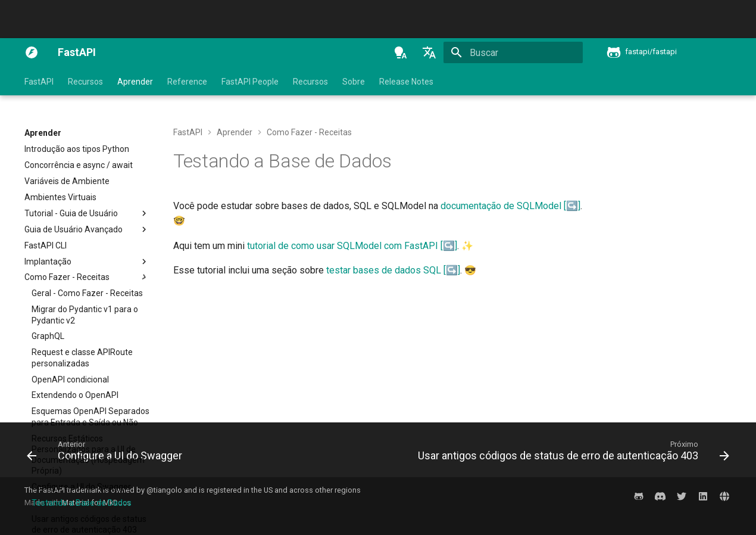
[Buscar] (513, 52)
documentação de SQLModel (501, 206)
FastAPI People (250, 82)
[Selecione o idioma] (429, 52)
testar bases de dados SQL (384, 270)
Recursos (85, 82)
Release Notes (406, 82)
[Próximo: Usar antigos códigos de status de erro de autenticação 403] (571, 453)
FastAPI (39, 82)
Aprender (135, 82)
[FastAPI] (32, 52)
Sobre (354, 82)
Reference (187, 82)
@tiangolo (164, 490)
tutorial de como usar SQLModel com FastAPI (343, 246)
